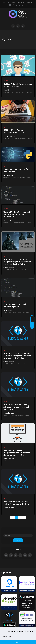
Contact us (29, 2)
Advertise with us (15, 2)
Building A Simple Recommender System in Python (18, 85)
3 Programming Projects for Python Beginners (16, 306)
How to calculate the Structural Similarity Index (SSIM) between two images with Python (17, 356)
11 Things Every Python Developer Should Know (14, 131)
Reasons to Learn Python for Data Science (16, 171)
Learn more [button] (7, 636)
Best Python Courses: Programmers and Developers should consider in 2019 (17, 453)
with (6, 2)
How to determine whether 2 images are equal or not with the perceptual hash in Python (17, 262)
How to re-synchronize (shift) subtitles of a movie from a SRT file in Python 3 (17, 407)
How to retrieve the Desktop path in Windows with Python (16, 503)
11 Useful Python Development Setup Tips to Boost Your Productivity (17, 214)
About (23, 2)
